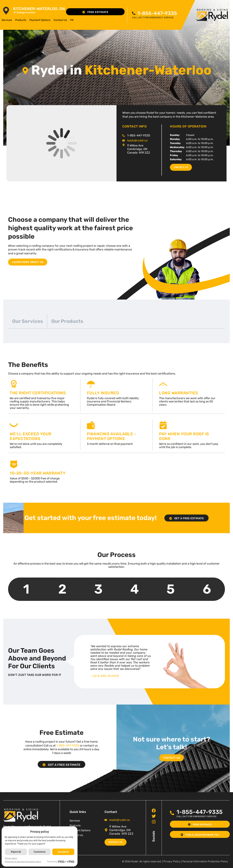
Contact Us (60, 20)
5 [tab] (171, 589)
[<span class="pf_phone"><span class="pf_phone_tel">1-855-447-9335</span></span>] (135, 13)
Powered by (62, 862)
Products (21, 20)
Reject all (16, 852)
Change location (24, 13)
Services (7, 20)
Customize (40, 852)
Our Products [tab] (67, 321)
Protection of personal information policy (23, 862)
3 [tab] (98, 589)
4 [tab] (135, 589)
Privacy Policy (172, 861)
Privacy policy (11, 858)
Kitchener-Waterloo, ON (39, 9)
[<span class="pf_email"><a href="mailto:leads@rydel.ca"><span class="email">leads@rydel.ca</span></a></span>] (124, 141)
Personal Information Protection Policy (205, 861)
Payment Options (40, 20)
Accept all (64, 852)
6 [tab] (207, 589)
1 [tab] (26, 589)
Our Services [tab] (28, 321)
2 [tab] (62, 589)
